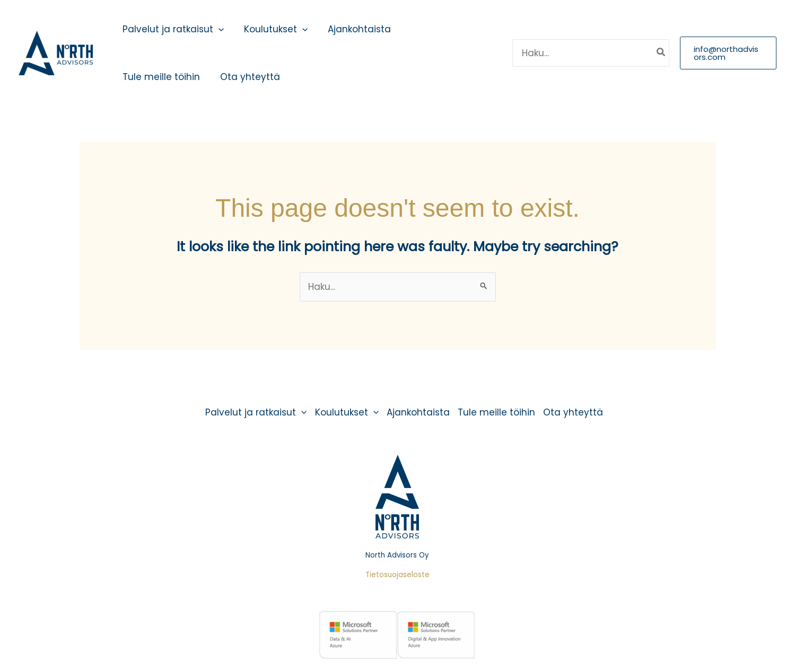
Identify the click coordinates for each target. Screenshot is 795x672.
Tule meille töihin (160, 77)
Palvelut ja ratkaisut (172, 29)
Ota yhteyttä (247, 77)
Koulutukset (273, 29)
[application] (217, 29)
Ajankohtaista (354, 29)
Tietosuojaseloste (397, 575)
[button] (728, 53)
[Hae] (660, 53)
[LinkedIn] (490, 53)
